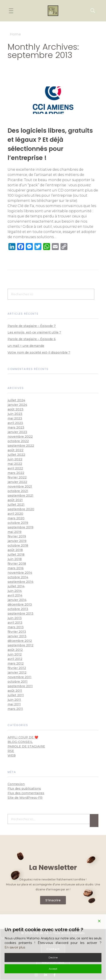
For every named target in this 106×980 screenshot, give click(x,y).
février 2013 (17, 632)
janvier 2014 (17, 600)
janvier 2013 (17, 636)
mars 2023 (16, 427)
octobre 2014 (18, 577)
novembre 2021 (20, 486)
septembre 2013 (20, 613)
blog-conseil (20, 742)
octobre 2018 (18, 545)
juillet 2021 (16, 505)
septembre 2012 (20, 645)
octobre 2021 (18, 491)
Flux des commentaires (26, 793)
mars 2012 (16, 663)
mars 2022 (16, 473)
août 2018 (15, 550)
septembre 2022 (21, 446)
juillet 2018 (16, 555)
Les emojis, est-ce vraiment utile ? (34, 332)
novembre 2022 (20, 437)
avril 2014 (15, 595)
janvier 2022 (17, 482)
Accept (53, 969)
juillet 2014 (16, 586)
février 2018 (17, 564)
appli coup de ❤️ (23, 737)
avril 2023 (15, 423)
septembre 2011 (20, 686)
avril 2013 (15, 623)
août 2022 (15, 450)
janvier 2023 (17, 432)
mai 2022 (15, 464)
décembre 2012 (20, 641)
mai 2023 (15, 418)
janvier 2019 (17, 541)
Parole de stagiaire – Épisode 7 (32, 326)
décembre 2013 (20, 604)
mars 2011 (15, 709)
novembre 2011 (20, 677)
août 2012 (15, 650)
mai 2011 (14, 704)
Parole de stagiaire (26, 746)
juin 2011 (14, 700)
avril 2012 (15, 659)
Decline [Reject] (53, 957)
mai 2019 (15, 532)
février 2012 (17, 668)
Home (15, 34)
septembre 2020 (21, 509)
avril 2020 (15, 514)
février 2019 (17, 536)
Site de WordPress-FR (25, 798)
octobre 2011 (18, 682)
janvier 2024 (17, 405)
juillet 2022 (16, 455)
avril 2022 (15, 468)
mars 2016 (16, 568)
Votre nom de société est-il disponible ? (39, 352)
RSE (11, 751)
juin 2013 (15, 618)
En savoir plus (15, 947)
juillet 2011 (16, 695)
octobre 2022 (18, 441)
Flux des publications (24, 789)
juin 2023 (15, 414)
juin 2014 (15, 591)
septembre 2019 (20, 527)
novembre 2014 (20, 573)
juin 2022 (15, 459)
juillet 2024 (16, 400)
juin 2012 (15, 654)
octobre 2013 (18, 609)
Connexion (16, 784)
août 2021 (15, 500)
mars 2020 (16, 518)
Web (12, 755)
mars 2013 (16, 627)
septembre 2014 (20, 582)
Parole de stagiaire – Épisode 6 (32, 339)
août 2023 (15, 409)
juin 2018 (15, 559)
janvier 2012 (17, 672)
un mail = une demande (26, 346)
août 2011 (15, 691)
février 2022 (17, 477)
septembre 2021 (20, 496)
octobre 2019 (18, 523)
